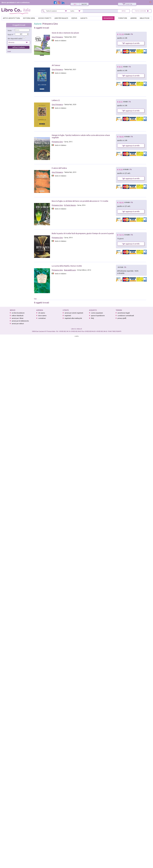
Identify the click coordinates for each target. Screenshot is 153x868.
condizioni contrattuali (126, 316)
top (35, 299)
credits (77, 336)
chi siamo (42, 313)
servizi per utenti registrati (74, 313)
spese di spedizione (98, 316)
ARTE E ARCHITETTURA (11, 18)
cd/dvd (74, 18)
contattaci (42, 318)
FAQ (93, 318)
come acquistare (97, 313)
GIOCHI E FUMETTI (45, 18)
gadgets (84, 18)
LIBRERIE (133, 18)
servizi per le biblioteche (20, 321)
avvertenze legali (124, 313)
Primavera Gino (50, 24)
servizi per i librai (18, 318)
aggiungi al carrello (131, 43)
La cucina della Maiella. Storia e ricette (67, 266)
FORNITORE (123, 18)
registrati (84, 4)
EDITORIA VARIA (29, 18)
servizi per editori (18, 324)
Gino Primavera (57, 37)
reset (9, 51)
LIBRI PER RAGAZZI (61, 18)
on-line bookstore (18, 313)
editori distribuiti (18, 316)
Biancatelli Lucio (70, 270)
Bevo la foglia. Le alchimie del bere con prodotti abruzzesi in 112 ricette (80, 201)
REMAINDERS (108, 18)
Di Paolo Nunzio (70, 205)
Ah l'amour (56, 65)
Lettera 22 (56, 100)
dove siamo (42, 316)
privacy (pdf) (122, 318)
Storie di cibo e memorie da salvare (65, 33)
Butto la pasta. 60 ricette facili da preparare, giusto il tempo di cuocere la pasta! (83, 233)
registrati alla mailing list (73, 318)
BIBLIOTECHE (145, 18)
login (75, 4)
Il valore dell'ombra (59, 168)
